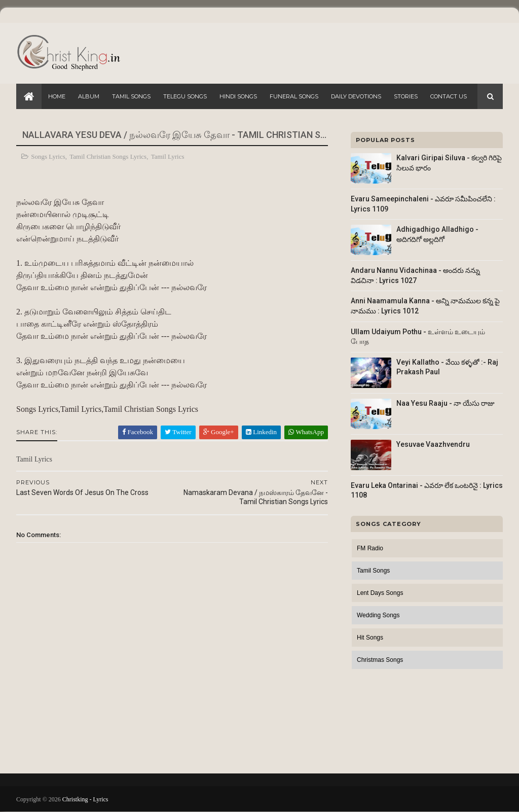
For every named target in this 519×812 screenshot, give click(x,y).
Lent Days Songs (380, 593)
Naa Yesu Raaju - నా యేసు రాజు (446, 403)
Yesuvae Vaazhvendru (433, 444)
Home (57, 96)
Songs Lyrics (48, 156)
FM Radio (370, 548)
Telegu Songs (185, 96)
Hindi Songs (238, 96)
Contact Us (449, 96)
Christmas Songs (380, 660)
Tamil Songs (131, 96)
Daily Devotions (356, 96)
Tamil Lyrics (168, 156)
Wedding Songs (378, 615)
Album (89, 96)
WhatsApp (306, 432)
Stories (406, 96)
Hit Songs (370, 638)
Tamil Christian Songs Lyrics (108, 156)
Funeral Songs (294, 96)
